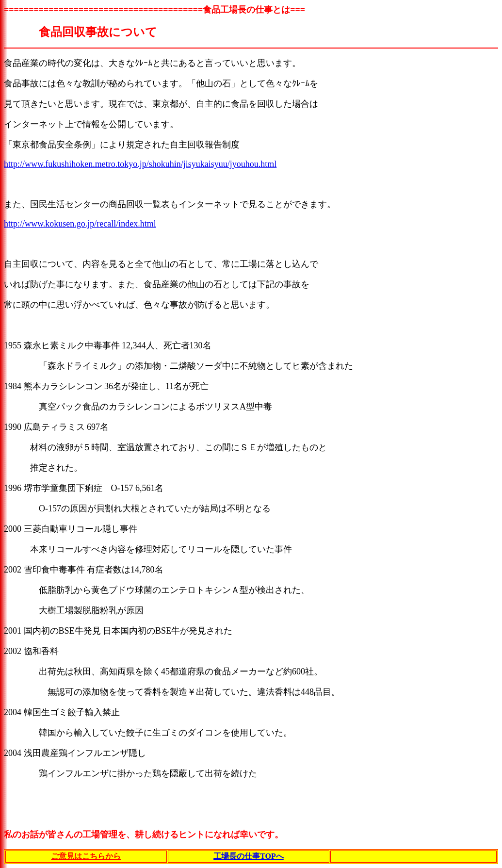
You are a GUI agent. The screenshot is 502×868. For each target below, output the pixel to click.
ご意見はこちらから (86, 856)
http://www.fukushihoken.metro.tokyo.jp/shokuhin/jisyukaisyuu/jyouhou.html (140, 164)
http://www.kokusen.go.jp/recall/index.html (80, 224)
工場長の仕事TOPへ (249, 856)
